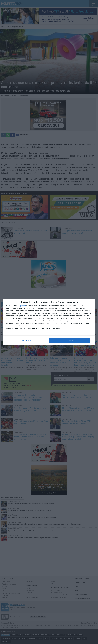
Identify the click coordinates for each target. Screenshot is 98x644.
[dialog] (49, 322)
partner (23, 306)
